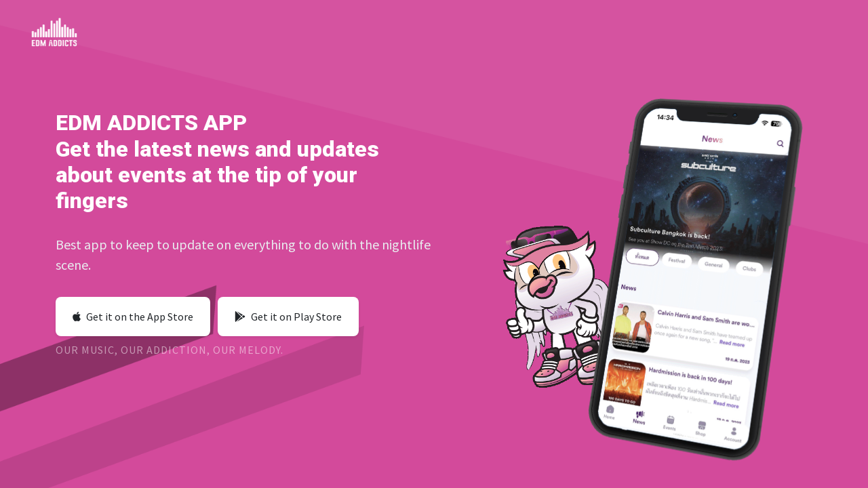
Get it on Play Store (288, 317)
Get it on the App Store (133, 317)
